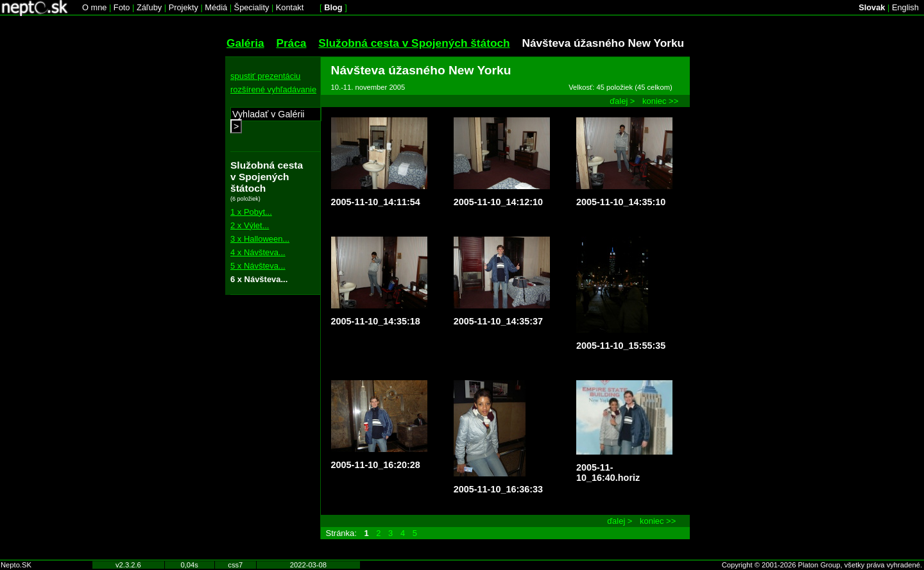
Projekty (184, 7)
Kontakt (290, 7)
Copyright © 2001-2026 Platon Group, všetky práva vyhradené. (822, 565)
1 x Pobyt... (251, 212)
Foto (122, 7)
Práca (291, 43)
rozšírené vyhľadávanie (273, 89)
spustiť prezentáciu (265, 76)
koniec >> (660, 101)
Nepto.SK (16, 565)
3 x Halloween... (260, 239)
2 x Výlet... (250, 225)
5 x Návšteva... (258, 266)
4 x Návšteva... (258, 252)
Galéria (245, 43)
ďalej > (622, 101)
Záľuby (149, 7)
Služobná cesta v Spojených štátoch (414, 43)
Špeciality (252, 7)
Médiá (216, 7)
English (905, 7)
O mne (94, 7)
